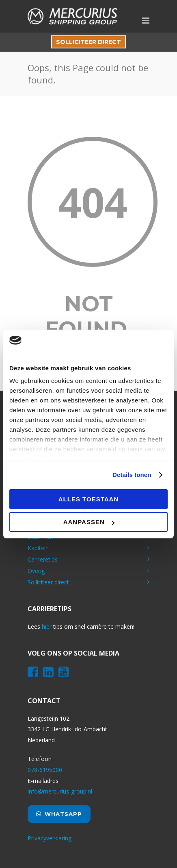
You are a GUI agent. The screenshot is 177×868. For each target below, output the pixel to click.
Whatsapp (59, 814)
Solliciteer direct (88, 42)
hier (47, 626)
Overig (36, 571)
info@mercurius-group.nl (60, 791)
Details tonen (132, 475)
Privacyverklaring (50, 838)
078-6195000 (45, 770)
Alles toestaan (88, 499)
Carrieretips (43, 559)
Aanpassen (89, 522)
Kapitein (38, 548)
